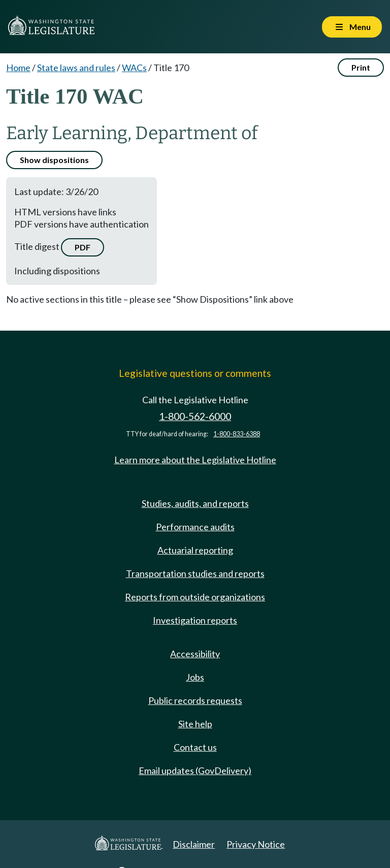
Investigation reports (195, 620)
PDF (83, 247)
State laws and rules (76, 68)
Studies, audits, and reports (195, 503)
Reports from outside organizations (195, 597)
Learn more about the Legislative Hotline (195, 460)
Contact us (195, 747)
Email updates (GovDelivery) (195, 770)
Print (361, 67)
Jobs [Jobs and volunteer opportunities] (195, 677)
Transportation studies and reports (195, 573)
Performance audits (195, 527)
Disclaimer (194, 844)
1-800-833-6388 (237, 434)
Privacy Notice (256, 844)
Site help (195, 724)
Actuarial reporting (195, 550)
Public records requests (195, 700)
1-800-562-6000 (195, 416)
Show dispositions (54, 160)
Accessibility (195, 654)
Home (18, 68)
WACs (134, 68)
